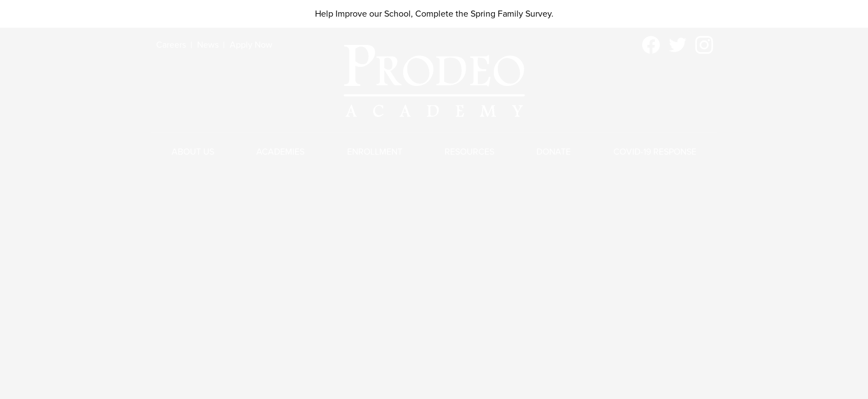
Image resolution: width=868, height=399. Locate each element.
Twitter (678, 47)
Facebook (651, 47)
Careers (171, 45)
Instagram (704, 47)
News (208, 45)
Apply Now (251, 45)
